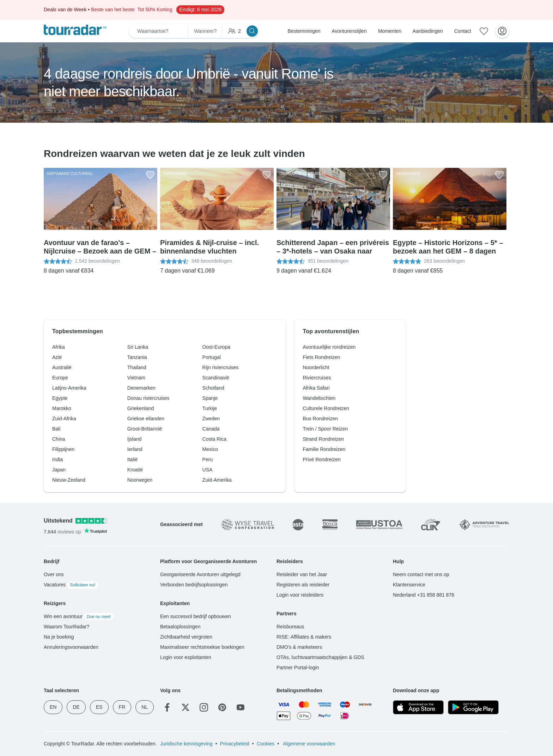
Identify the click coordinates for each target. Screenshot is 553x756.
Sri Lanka (138, 347)
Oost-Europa (216, 347)
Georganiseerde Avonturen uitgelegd (200, 574)
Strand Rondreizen (323, 439)
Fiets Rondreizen (321, 357)
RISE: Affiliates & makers (304, 637)
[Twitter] (186, 707)
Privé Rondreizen (321, 459)
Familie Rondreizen (324, 449)
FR (122, 707)
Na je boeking (59, 637)
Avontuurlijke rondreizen (329, 347)
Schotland (213, 388)
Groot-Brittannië (145, 429)
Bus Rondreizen (320, 419)
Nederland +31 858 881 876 (424, 595)
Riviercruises (317, 378)
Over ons (54, 574)
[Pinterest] (222, 707)
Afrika (59, 347)
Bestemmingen (304, 31)
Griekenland (141, 408)
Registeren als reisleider (303, 585)
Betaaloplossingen (180, 627)
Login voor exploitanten (186, 657)
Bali (56, 429)
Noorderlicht (316, 367)
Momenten (390, 31)
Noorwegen (140, 480)
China (59, 439)
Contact (463, 31)
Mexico (210, 449)
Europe (60, 378)
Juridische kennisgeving (186, 744)
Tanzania (137, 357)
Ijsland (134, 439)
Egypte (60, 398)
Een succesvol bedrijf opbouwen (196, 616)
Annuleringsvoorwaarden (71, 647)
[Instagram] (204, 707)
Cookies (266, 744)
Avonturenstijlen (349, 31)
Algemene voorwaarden (308, 744)
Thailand (137, 367)
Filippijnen (63, 449)
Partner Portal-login (298, 667)
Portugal (212, 357)
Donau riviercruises (148, 398)
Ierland (135, 449)
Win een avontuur (79, 616)
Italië (133, 459)
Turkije (210, 408)
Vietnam (136, 378)
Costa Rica (214, 439)
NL (145, 707)
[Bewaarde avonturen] (484, 31)
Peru (208, 459)
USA (208, 470)
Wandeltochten (319, 398)
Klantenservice (409, 585)
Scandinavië (216, 378)
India (57, 459)
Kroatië (135, 470)
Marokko (62, 408)
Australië (62, 367)
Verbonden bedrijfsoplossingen (194, 585)
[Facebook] (167, 707)
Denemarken (141, 388)
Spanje (210, 398)
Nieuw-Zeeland (69, 480)
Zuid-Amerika (217, 480)
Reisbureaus (290, 627)
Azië (57, 357)
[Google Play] (473, 707)
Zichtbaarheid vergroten (186, 637)
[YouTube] (241, 707)
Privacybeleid (235, 744)
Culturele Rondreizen (326, 408)
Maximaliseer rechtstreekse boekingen (202, 647)
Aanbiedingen (428, 31)
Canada (211, 429)
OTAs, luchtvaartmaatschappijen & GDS (320, 657)
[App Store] (418, 707)
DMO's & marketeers (299, 647)
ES (99, 707)
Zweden (211, 419)
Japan (59, 470)
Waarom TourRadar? (66, 627)
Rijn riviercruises (221, 367)
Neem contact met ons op (421, 574)
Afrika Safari (316, 388)
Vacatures (71, 585)
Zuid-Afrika (64, 419)
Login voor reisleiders (300, 595)
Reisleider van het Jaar (302, 574)
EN (53, 707)
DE (76, 707)
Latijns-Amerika (69, 388)
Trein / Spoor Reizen (325, 429)
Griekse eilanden (146, 419)
